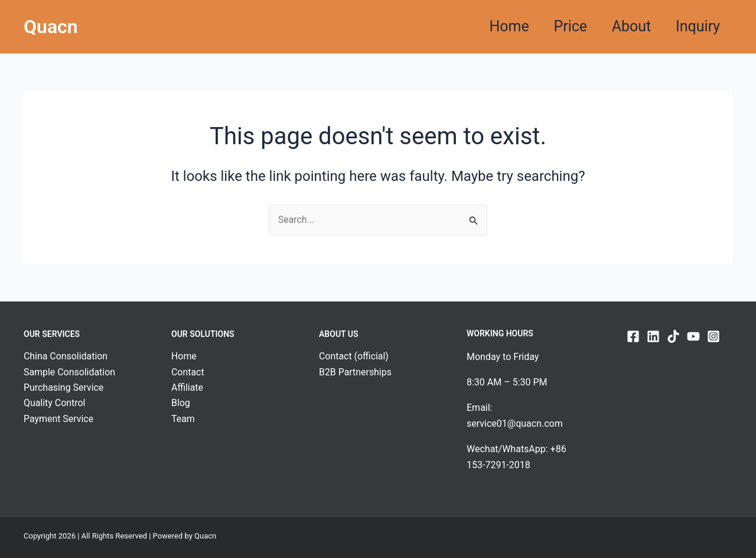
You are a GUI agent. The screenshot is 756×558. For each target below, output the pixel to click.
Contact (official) (354, 357)
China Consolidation (66, 357)
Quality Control (55, 403)
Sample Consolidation (70, 372)
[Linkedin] (653, 336)
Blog (181, 403)
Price (558, 26)
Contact (188, 372)
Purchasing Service (64, 387)
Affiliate (187, 387)
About (624, 26)
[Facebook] (633, 336)
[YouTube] (693, 336)
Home (492, 26)
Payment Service (59, 419)
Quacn (51, 27)
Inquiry (695, 26)
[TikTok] (673, 336)
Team (183, 419)
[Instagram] (713, 336)
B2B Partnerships (356, 372)
